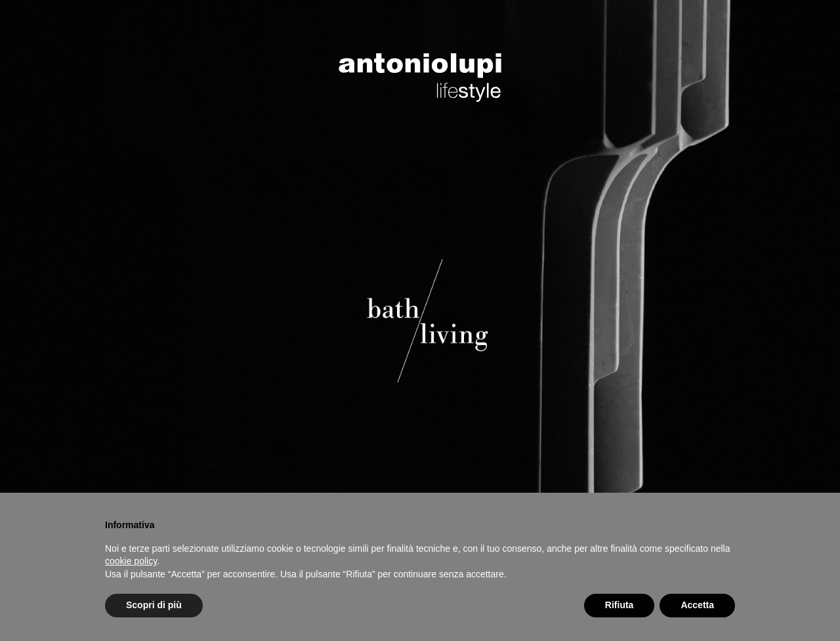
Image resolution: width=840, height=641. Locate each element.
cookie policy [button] (131, 561)
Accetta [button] (697, 605)
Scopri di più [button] (154, 605)
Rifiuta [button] (619, 605)
